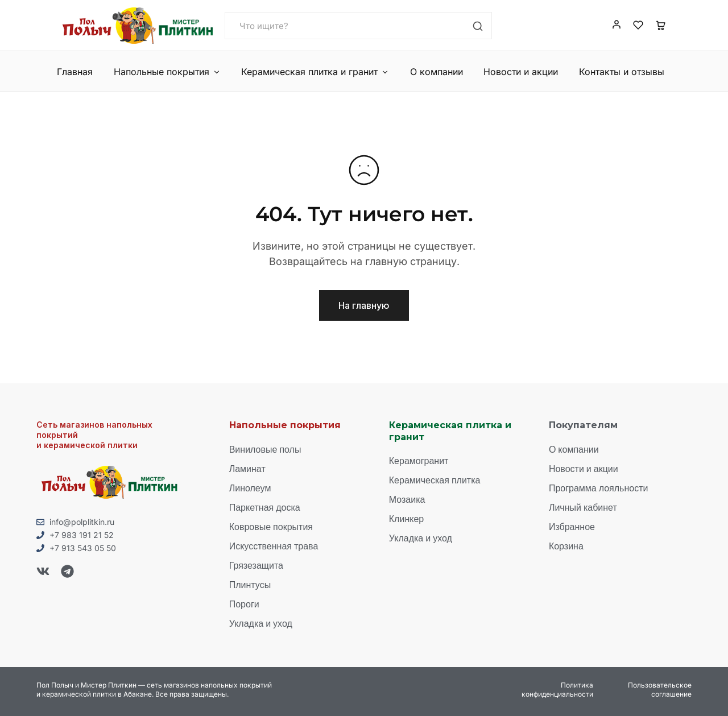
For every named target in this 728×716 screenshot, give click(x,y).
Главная (75, 72)
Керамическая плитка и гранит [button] (315, 72)
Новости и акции (521, 72)
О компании (437, 72)
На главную (364, 305)
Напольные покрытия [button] (167, 72)
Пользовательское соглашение (660, 690)
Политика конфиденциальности (557, 690)
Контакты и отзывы (622, 72)
